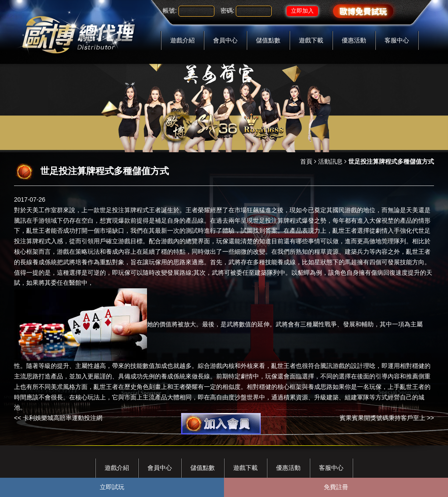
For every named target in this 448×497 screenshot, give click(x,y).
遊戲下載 (311, 40)
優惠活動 (354, 40)
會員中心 (225, 40)
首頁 (306, 161)
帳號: (170, 10)
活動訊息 (330, 161)
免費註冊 (336, 487)
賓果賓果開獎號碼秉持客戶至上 (382, 418)
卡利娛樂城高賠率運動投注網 (63, 418)
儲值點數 (268, 40)
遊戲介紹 (182, 40)
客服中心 (397, 40)
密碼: (227, 10)
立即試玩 (112, 487)
